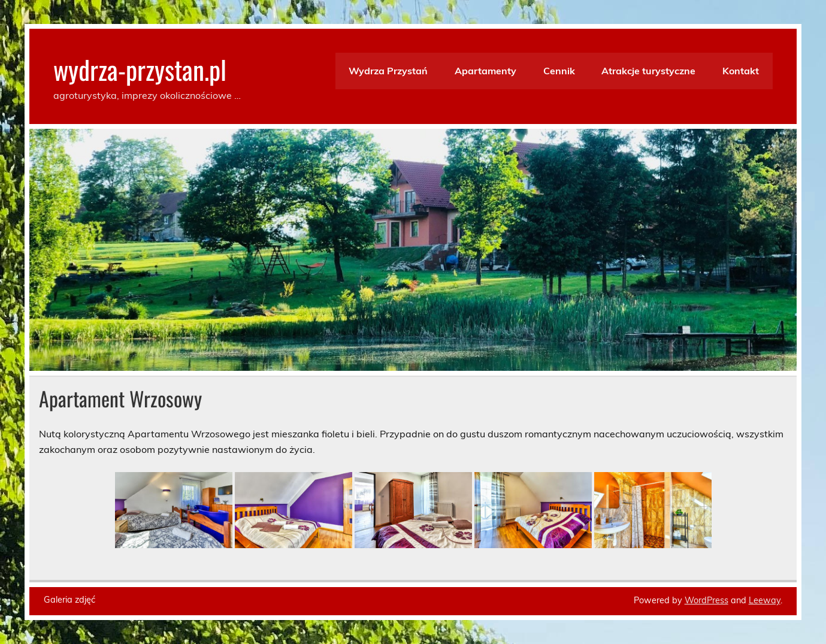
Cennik (559, 71)
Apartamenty (485, 71)
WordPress (707, 600)
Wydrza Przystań (388, 71)
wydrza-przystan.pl (140, 69)
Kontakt (741, 71)
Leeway (765, 600)
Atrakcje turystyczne (648, 71)
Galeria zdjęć (69, 600)
